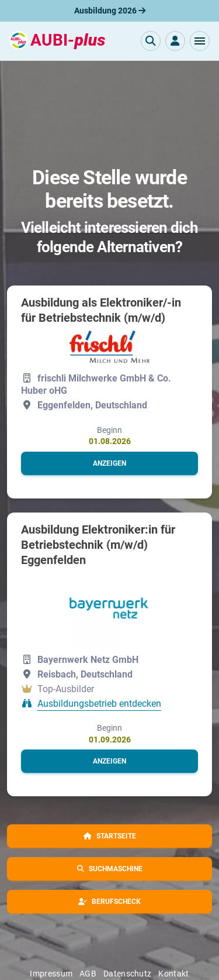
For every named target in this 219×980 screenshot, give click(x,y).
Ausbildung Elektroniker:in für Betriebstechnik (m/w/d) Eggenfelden (98, 545)
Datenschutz (127, 974)
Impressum (51, 974)
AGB (88, 974)
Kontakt (173, 974)
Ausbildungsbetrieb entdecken (99, 704)
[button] (200, 41)
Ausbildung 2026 (110, 11)
